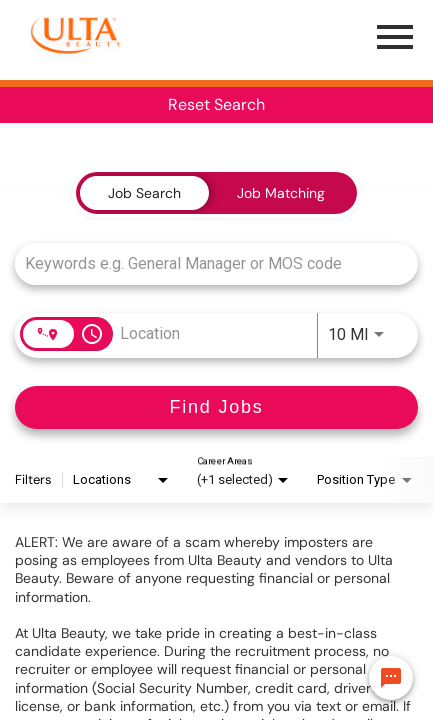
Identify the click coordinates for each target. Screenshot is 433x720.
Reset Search (216, 104)
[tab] (144, 193)
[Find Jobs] (216, 407)
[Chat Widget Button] (391, 678)
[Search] (216, 407)
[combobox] (206, 263)
